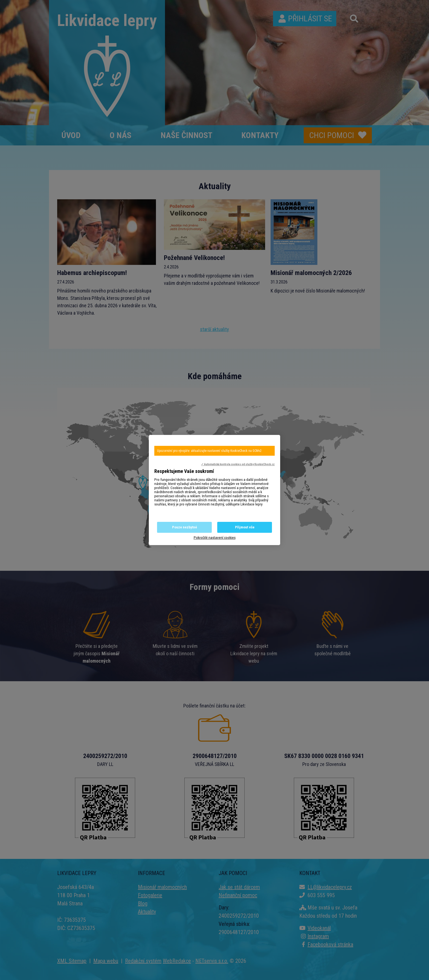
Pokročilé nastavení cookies (215, 538)
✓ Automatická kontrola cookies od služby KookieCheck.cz (238, 464)
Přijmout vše (245, 527)
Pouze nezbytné (185, 527)
